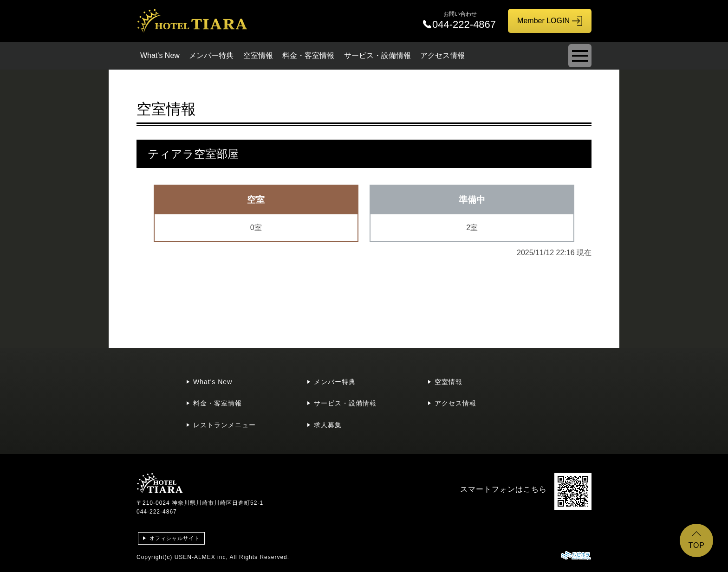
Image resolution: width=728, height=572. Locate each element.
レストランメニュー (224, 425)
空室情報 (258, 55)
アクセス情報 (442, 55)
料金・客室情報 (308, 55)
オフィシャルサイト (175, 538)
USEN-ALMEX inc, (201, 557)
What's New (160, 55)
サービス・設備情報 (377, 55)
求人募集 (328, 425)
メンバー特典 (211, 55)
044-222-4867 (157, 512)
